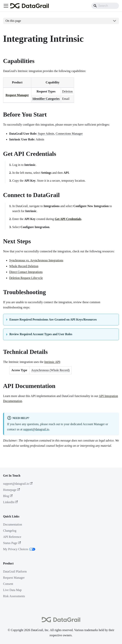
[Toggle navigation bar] (6, 6)
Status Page (12, 543)
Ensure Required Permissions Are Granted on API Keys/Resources (53, 319)
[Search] (105, 6)
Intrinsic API (52, 362)
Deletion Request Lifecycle (26, 278)
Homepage (12, 490)
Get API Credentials (68, 219)
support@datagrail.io (36, 429)
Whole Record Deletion (24, 266)
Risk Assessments (14, 596)
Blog (8, 496)
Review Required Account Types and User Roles (41, 334)
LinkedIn (10, 502)
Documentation (13, 524)
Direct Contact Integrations (26, 272)
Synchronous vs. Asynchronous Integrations (36, 260)
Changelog (10, 531)
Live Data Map (12, 590)
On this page (13, 21)
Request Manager (17, 95)
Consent (8, 584)
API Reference (12, 537)
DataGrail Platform (15, 571)
